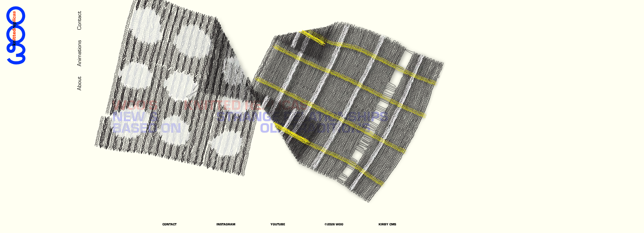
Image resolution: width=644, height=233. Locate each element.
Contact (79, 20)
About (79, 83)
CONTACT (169, 225)
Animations (79, 53)
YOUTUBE (278, 225)
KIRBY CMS (387, 225)
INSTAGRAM (226, 225)
